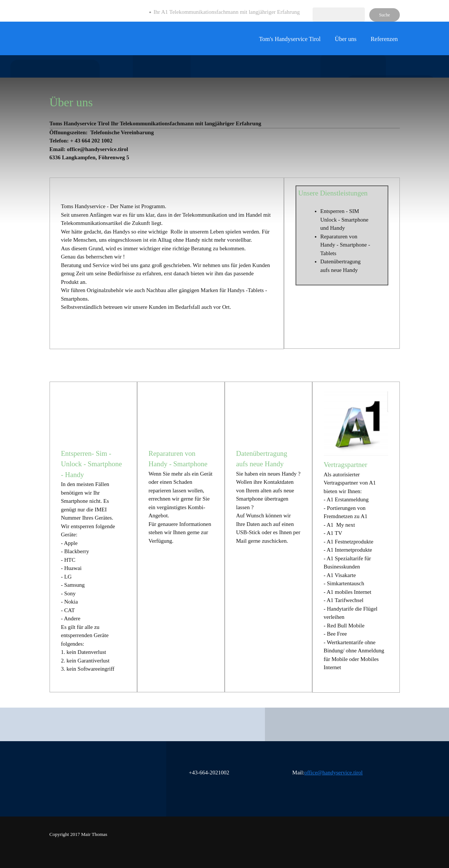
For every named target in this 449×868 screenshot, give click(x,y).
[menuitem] (290, 42)
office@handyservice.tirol (333, 773)
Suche (384, 15)
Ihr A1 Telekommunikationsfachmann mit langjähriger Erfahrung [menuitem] (227, 12)
